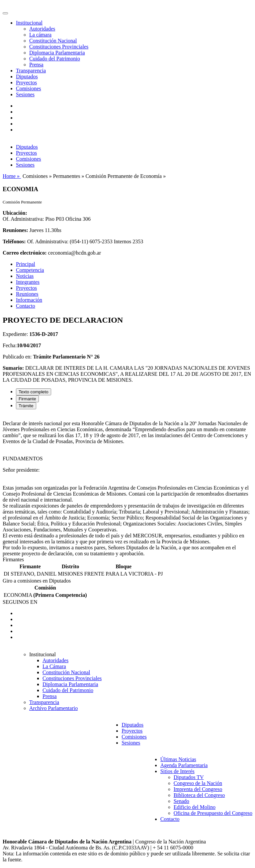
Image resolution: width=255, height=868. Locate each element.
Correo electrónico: (25, 253)
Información (29, 300)
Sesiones (25, 94)
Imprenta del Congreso (198, 789)
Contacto (26, 306)
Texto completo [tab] (34, 392)
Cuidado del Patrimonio (55, 59)
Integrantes (28, 282)
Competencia (30, 270)
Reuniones (27, 294)
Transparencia (31, 71)
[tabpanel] (127, 486)
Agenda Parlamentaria (184, 765)
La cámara (40, 35)
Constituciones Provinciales (59, 47)
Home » (12, 176)
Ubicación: (15, 213)
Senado (181, 801)
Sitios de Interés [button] (177, 771)
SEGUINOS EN (20, 602)
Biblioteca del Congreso (199, 795)
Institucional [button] (29, 23)
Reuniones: (15, 230)
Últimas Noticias (178, 759)
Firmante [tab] (27, 399)
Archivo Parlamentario (53, 708)
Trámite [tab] (26, 406)
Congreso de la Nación (198, 783)
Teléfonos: (14, 241)
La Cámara (54, 666)
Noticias (25, 276)
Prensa (36, 65)
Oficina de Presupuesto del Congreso (213, 813)
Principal (26, 264)
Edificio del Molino (195, 807)
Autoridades (42, 29)
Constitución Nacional (53, 41)
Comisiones (29, 88)
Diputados (27, 77)
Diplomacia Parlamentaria (57, 53)
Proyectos (26, 82)
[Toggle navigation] (5, 13)
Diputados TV (189, 777)
